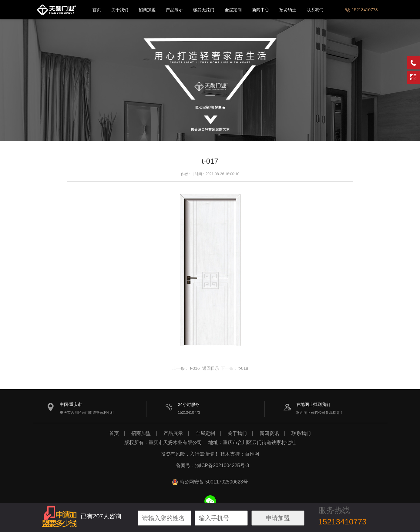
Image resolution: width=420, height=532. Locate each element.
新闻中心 (260, 10)
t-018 (243, 368)
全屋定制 (233, 10)
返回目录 (211, 368)
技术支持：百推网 (240, 454)
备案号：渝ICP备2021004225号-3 (213, 465)
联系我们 (315, 10)
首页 (97, 10)
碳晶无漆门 (204, 10)
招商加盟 (147, 10)
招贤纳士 (288, 10)
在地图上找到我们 (313, 404)
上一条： (180, 368)
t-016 (195, 368)
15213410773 (361, 10)
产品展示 (174, 10)
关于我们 (120, 10)
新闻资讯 (269, 433)
